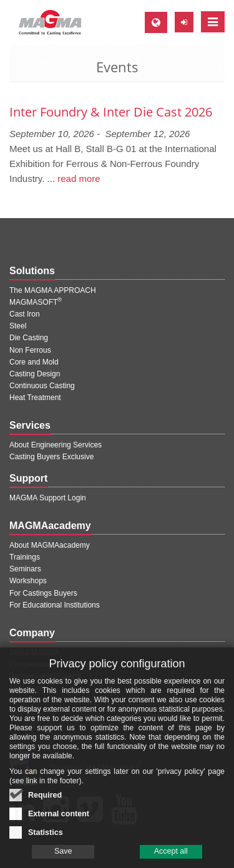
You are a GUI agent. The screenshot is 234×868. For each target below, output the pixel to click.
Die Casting (29, 338)
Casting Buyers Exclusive (51, 457)
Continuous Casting (42, 386)
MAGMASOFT (36, 302)
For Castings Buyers (43, 593)
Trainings (25, 557)
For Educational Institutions (55, 605)
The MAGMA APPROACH (53, 290)
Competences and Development (63, 664)
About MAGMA (34, 652)
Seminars (25, 569)
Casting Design (35, 374)
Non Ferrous (30, 350)
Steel (18, 326)
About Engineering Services (56, 445)
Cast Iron (25, 314)
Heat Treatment (35, 398)
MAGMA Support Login (48, 498)
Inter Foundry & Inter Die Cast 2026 (111, 112)
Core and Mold (34, 362)
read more (79, 179)
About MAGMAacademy (50, 545)
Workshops (28, 581)
